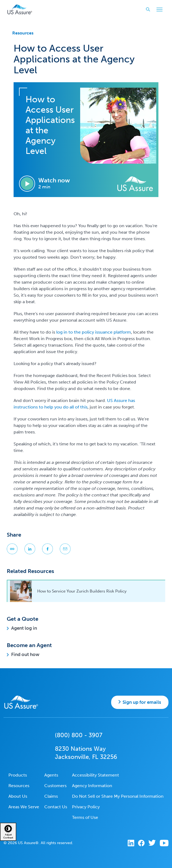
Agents (51, 775)
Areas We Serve (24, 807)
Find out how (25, 654)
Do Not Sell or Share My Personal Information (118, 796)
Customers (55, 786)
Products (18, 775)
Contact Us (56, 807)
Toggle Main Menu (158, 10)
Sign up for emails (142, 702)
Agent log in (24, 628)
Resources (23, 33)
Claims (51, 796)
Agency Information (92, 786)
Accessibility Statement (96, 775)
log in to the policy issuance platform (94, 332)
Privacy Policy (86, 807)
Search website (146, 9)
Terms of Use (85, 817)
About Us (18, 796)
